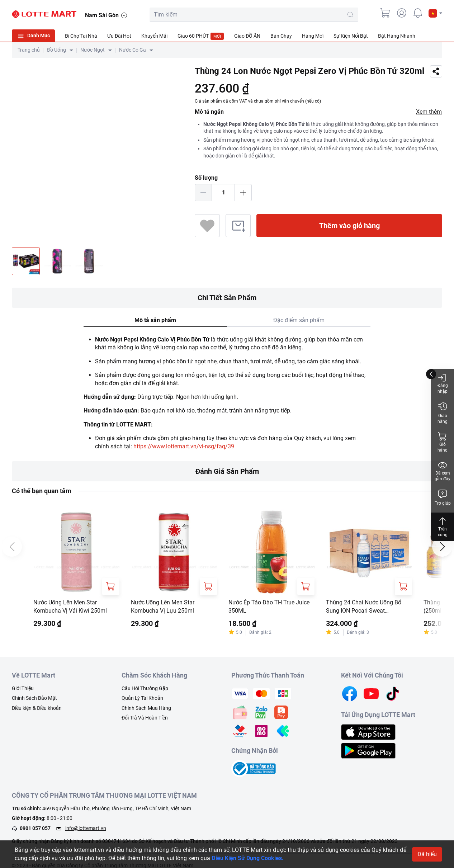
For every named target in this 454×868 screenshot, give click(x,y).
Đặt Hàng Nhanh (397, 36)
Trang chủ (29, 50)
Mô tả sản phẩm (155, 320)
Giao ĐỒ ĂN (247, 36)
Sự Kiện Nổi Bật (351, 36)
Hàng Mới (313, 36)
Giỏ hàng (443, 442)
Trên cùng (443, 527)
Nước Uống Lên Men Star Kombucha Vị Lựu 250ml (163, 606)
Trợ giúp (443, 497)
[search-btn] (350, 15)
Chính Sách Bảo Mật (34, 698)
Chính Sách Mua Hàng (146, 708)
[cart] (386, 13)
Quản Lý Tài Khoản (142, 698)
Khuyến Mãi (154, 36)
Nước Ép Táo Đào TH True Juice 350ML (269, 606)
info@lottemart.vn (86, 828)
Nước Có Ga (133, 50)
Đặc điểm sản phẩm (299, 320)
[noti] (418, 13)
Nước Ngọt (93, 50)
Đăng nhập (443, 383)
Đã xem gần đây (443, 471)
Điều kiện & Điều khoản (37, 708)
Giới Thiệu (23, 688)
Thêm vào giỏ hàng (349, 226)
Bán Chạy (281, 36)
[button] (435, 13)
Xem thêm (429, 112)
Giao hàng (443, 413)
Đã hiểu (427, 854)
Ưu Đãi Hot (119, 36)
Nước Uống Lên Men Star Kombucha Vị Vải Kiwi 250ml (70, 606)
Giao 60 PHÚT (201, 36)
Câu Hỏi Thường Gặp (145, 688)
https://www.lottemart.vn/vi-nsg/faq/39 (184, 446)
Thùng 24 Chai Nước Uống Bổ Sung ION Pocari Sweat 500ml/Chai (364, 607)
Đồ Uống (56, 50)
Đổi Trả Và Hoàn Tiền (145, 718)
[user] (402, 13)
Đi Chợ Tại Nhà (81, 36)
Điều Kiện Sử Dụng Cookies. (248, 858)
